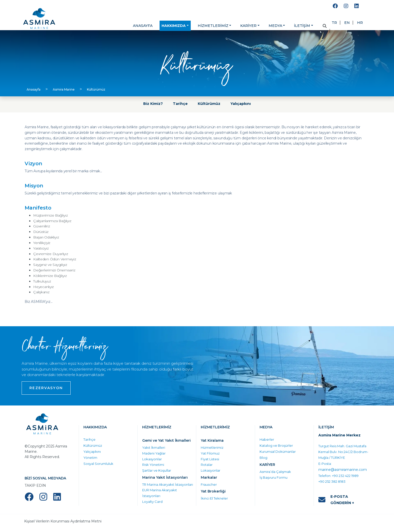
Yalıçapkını (241, 104)
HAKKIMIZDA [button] (174, 26)
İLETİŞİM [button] (302, 26)
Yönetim (90, 458)
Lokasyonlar (152, 459)
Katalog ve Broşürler (276, 445)
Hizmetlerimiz (212, 447)
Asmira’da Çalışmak (275, 472)
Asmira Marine (64, 89)
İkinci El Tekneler (214, 498)
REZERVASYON (46, 388)
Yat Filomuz (210, 453)
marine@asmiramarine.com (343, 470)
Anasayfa (34, 89)
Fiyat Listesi (210, 459)
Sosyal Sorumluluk (98, 464)
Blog (263, 458)
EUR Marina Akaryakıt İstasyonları (160, 493)
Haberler (267, 439)
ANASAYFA (143, 26)
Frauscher (209, 484)
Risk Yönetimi (153, 465)
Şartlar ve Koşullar (157, 470)
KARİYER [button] (248, 26)
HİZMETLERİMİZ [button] (213, 26)
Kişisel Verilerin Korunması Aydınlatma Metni (63, 521)
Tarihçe (180, 104)
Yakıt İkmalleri (154, 447)
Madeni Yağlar (154, 453)
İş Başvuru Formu (274, 477)
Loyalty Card (152, 502)
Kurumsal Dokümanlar (278, 452)
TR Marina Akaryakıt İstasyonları (168, 484)
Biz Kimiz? (153, 104)
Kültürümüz (96, 89)
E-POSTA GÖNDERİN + (336, 500)
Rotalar (207, 465)
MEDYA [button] (275, 26)
